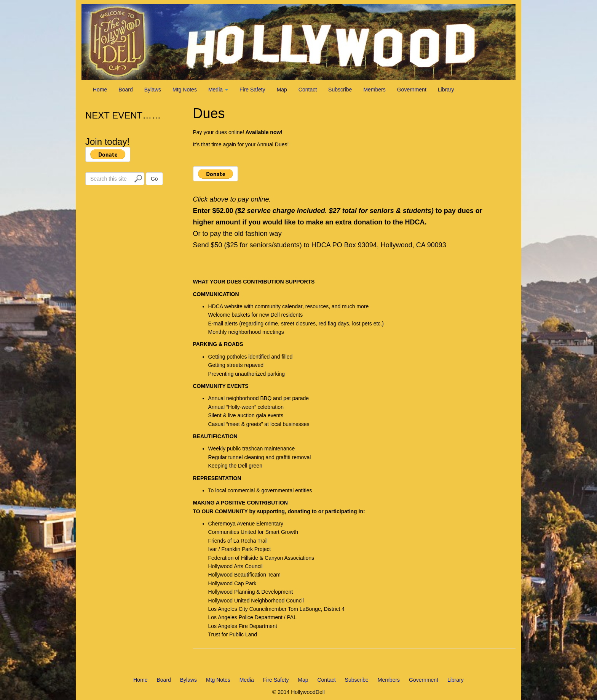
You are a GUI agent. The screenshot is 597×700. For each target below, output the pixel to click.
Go (154, 179)
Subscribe (340, 90)
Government (412, 90)
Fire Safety (252, 90)
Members (374, 90)
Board (125, 90)
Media (218, 90)
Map (282, 90)
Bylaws (153, 90)
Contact (308, 90)
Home (100, 90)
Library (446, 90)
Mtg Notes (185, 90)
